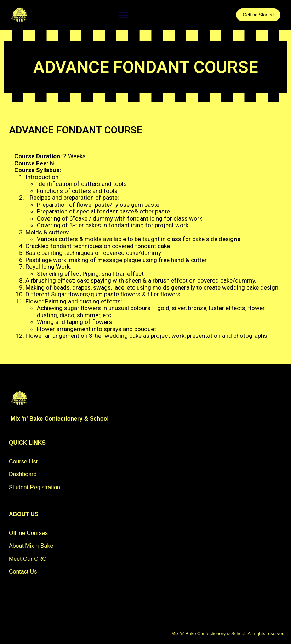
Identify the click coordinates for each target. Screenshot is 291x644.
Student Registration (35, 487)
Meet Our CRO (28, 559)
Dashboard (23, 474)
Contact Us (23, 572)
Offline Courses (28, 533)
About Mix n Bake (31, 546)
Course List (23, 461)
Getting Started (258, 15)
